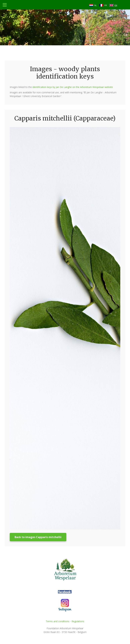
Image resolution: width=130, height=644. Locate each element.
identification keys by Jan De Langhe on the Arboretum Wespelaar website (73, 87)
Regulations (78, 621)
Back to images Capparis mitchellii (38, 537)
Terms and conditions (58, 621)
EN (116, 5)
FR (106, 5)
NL (95, 5)
